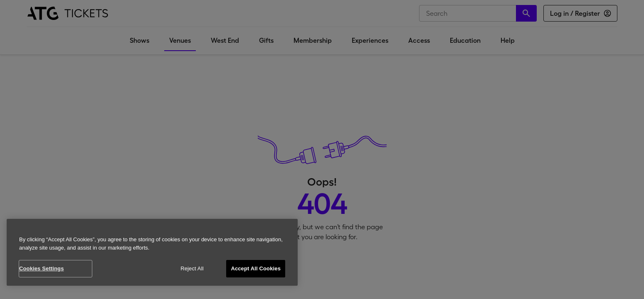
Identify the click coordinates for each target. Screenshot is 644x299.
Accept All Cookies (256, 268)
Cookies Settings (42, 268)
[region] (152, 252)
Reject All (192, 268)
